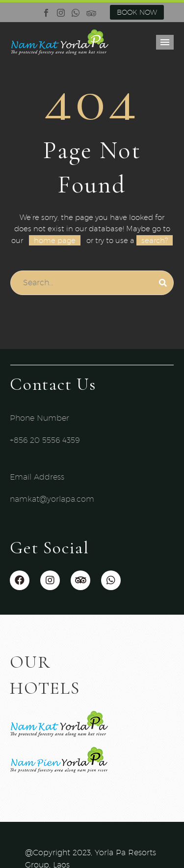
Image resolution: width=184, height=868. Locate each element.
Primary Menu (165, 42)
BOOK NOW (137, 12)
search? (155, 240)
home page (55, 240)
